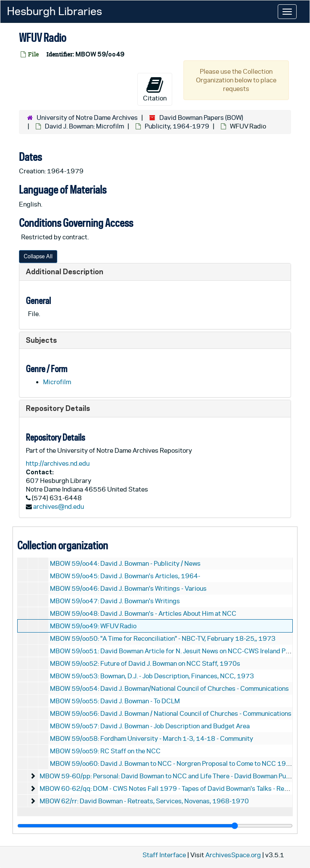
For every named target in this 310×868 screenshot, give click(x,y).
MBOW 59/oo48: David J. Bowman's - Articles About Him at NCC (143, 613)
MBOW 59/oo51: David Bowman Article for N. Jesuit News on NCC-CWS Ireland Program (178, 651)
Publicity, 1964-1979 (177, 126)
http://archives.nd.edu (58, 463)
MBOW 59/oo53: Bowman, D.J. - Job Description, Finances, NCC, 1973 (152, 676)
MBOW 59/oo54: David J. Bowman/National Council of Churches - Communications (169, 688)
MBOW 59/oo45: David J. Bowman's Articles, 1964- (125, 576)
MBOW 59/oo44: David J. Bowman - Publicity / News (125, 563)
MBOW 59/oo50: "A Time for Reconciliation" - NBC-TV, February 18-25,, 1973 (163, 638)
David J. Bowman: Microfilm (84, 126)
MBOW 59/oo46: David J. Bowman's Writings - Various (128, 588)
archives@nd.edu (59, 506)
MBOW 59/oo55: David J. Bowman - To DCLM (115, 701)
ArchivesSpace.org (233, 855)
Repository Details (58, 408)
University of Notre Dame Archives (87, 118)
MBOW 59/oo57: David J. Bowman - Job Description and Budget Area (150, 726)
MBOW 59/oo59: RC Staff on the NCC (105, 751)
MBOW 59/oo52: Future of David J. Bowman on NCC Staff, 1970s (145, 663)
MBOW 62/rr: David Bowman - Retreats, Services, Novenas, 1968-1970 (144, 801)
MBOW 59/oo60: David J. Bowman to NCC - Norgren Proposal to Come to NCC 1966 (172, 763)
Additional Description (65, 271)
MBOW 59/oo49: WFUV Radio (93, 626)
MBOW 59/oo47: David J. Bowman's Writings (115, 601)
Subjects (41, 340)
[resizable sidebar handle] (155, 826)
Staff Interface (164, 855)
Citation (155, 89)
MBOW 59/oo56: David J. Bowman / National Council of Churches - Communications (171, 713)
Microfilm (57, 382)
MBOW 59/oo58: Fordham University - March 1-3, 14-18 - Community (152, 738)
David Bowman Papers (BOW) (201, 118)
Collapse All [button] (38, 256)
